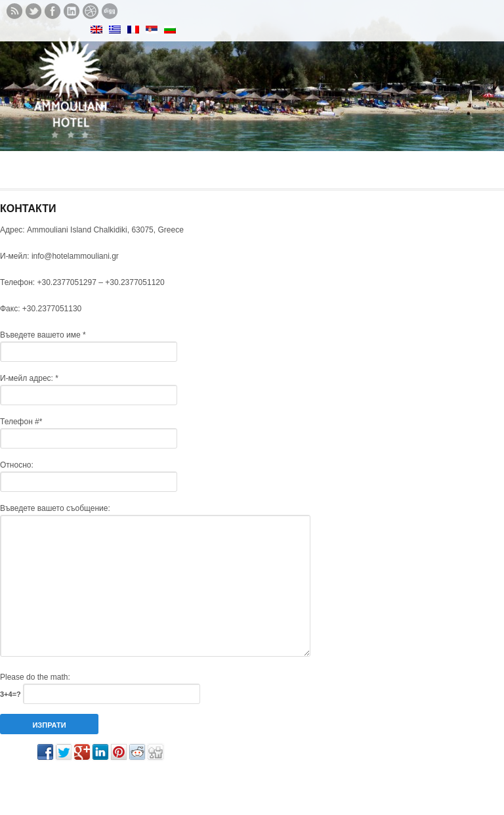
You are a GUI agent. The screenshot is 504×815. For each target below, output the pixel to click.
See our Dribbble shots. (91, 11)
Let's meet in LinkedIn (72, 11)
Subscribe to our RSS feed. (14, 11)
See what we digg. (110, 11)
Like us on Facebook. (52, 11)
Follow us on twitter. (33, 11)
